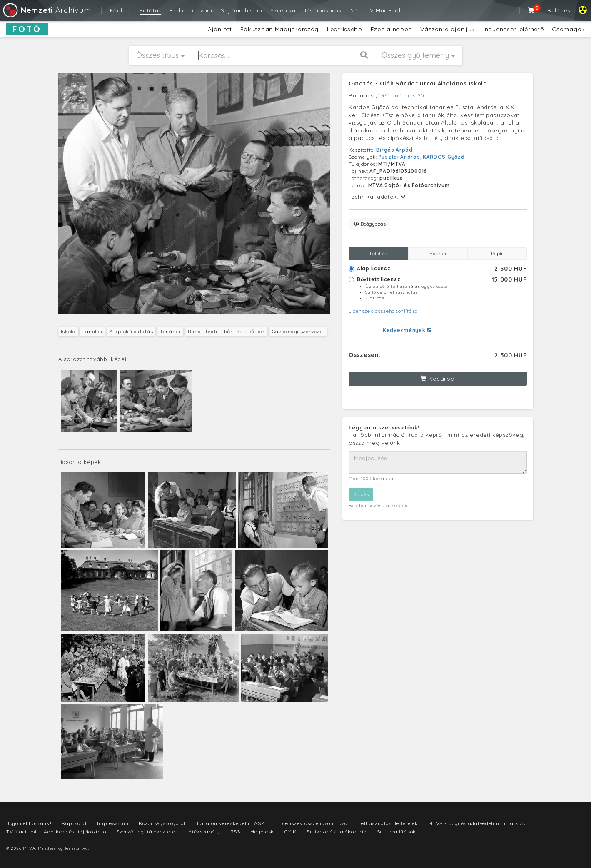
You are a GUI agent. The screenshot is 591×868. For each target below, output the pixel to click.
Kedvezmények (407, 330)
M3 (354, 10)
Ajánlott (220, 29)
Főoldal (121, 10)
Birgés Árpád (394, 150)
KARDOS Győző (443, 157)
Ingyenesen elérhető (513, 29)
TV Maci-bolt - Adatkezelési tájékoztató (56, 832)
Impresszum (113, 823)
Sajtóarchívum (241, 10)
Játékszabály (203, 832)
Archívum (46, 10)
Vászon (438, 253)
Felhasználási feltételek (388, 823)
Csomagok (568, 29)
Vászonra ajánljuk (448, 29)
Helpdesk (262, 832)
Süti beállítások (396, 832)
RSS (235, 832)
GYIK (291, 832)
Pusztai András (399, 157)
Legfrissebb (345, 29)
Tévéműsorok (323, 10)
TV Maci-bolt (384, 10)
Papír (497, 253)
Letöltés (378, 253)
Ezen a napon (391, 29)
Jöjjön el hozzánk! (29, 823)
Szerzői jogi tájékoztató (146, 832)
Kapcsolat (74, 823)
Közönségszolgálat (162, 823)
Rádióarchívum (191, 10)
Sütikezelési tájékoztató (337, 832)
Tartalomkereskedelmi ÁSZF (232, 823)
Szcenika (283, 10)
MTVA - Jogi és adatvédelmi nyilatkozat (479, 823)
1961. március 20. (403, 95)
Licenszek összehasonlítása (383, 311)
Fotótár (150, 10)
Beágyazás (369, 224)
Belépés (559, 10)
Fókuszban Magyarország (279, 29)
